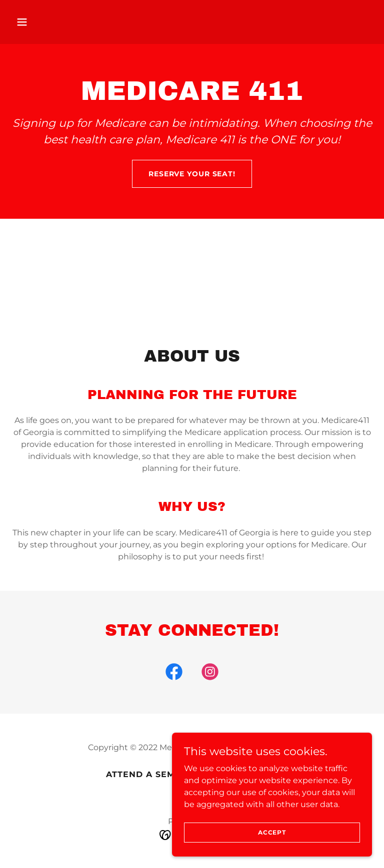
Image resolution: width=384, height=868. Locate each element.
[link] (174, 674)
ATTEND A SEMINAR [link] (152, 774)
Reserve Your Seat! (192, 174)
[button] (39, 22)
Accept (272, 832)
